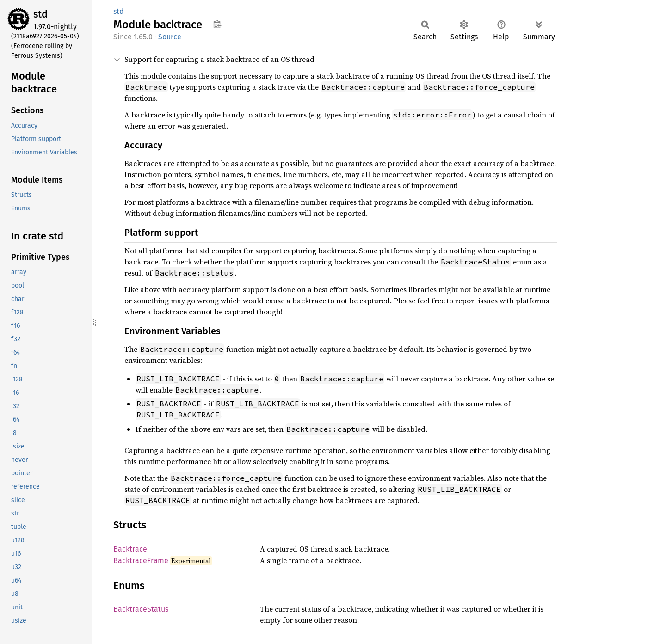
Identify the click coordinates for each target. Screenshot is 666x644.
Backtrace (130, 549)
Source (170, 37)
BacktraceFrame (141, 561)
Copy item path (217, 24)
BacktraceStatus (141, 609)
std (40, 14)
